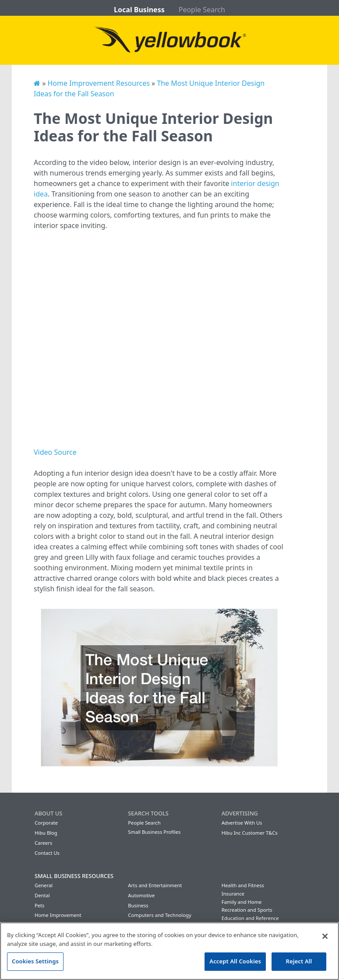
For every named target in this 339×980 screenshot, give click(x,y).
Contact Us (47, 853)
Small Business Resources (74, 876)
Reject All (299, 961)
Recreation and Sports (247, 910)
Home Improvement (58, 915)
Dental (42, 895)
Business (138, 905)
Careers (43, 843)
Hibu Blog (46, 833)
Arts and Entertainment (155, 885)
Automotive (141, 895)
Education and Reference (250, 918)
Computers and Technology (159, 915)
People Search (202, 10)
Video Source (55, 452)
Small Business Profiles (154, 832)
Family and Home (242, 902)
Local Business (139, 10)
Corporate (46, 823)
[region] (169, 951)
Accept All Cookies (235, 961)
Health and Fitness (243, 885)
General (44, 885)
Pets (39, 905)
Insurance (233, 894)
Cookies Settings (35, 961)
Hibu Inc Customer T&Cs (250, 833)
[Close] (325, 936)
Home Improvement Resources (98, 83)
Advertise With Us (242, 823)
